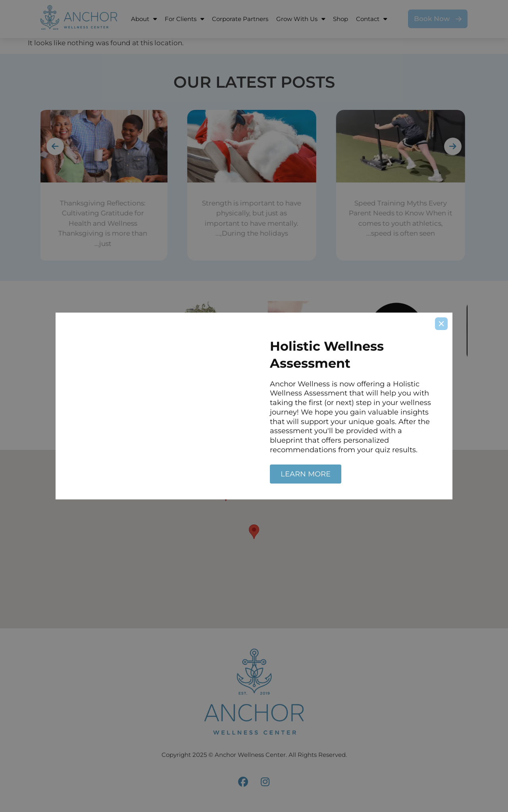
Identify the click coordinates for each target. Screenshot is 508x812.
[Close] (441, 324)
